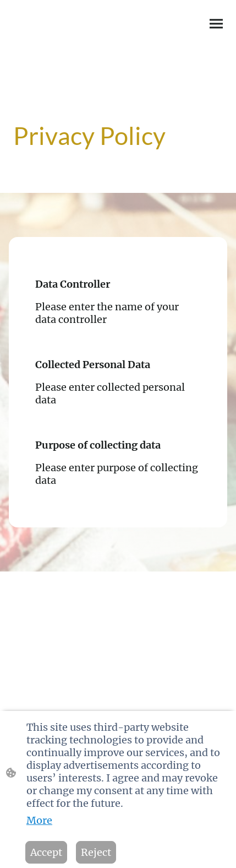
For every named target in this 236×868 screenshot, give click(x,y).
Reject (96, 852)
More (39, 820)
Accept (46, 852)
